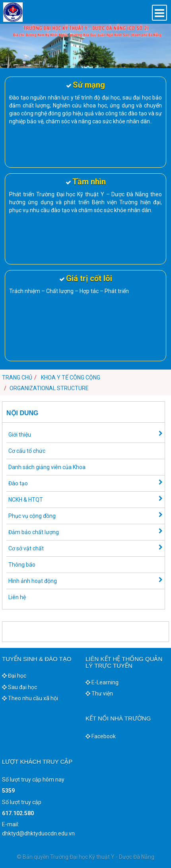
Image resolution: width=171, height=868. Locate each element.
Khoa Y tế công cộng (71, 377)
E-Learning (102, 682)
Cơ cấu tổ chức (27, 451)
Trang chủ (17, 377)
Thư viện (99, 694)
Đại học (14, 676)
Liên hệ (17, 597)
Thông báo (22, 565)
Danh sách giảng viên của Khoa (47, 467)
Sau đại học (19, 687)
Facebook (101, 736)
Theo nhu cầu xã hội (30, 698)
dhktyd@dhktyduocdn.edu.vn (38, 834)
